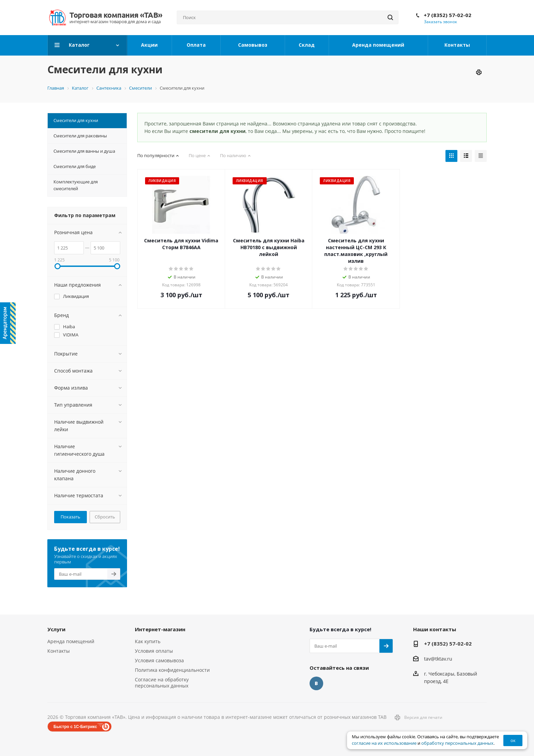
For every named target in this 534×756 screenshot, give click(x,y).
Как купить (148, 641)
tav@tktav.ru (438, 659)
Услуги (56, 629)
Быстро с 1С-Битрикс (75, 727)
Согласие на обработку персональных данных (162, 683)
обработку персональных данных (457, 743)
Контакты (59, 651)
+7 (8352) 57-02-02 (447, 15)
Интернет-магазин (160, 629)
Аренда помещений (71, 641)
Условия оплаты (154, 651)
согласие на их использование (384, 743)
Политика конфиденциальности (172, 670)
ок (513, 740)
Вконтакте (316, 683)
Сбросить (105, 517)
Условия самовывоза (159, 660)
